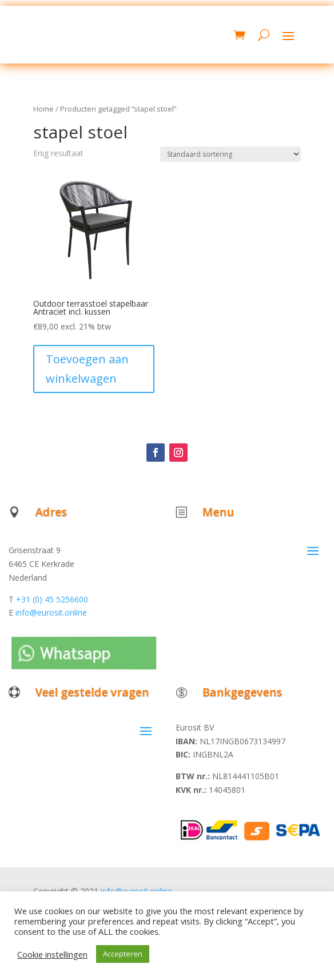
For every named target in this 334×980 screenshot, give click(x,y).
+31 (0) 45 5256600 (52, 599)
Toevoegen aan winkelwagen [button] (87, 369)
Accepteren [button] (123, 954)
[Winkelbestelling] (230, 154)
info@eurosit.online (51, 612)
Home (43, 109)
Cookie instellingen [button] (52, 954)
